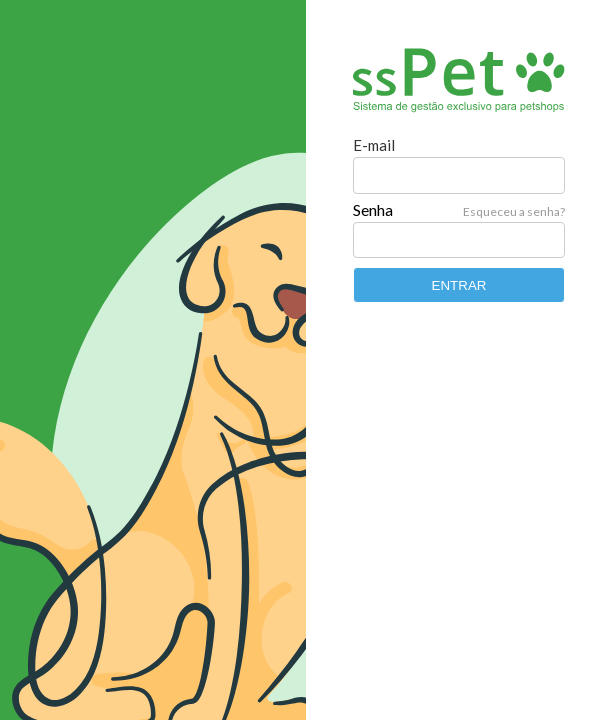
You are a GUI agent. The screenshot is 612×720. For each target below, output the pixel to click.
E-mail (374, 145)
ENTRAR (459, 285)
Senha (373, 209)
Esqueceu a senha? (514, 211)
